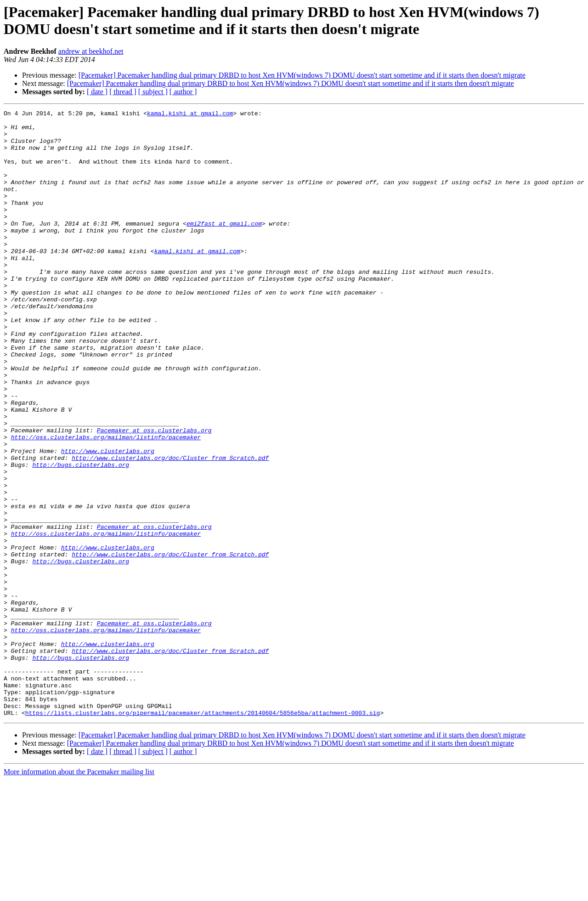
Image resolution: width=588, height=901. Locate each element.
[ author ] (183, 92)
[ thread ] (123, 92)
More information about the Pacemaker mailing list (79, 893)
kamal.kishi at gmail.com (190, 114)
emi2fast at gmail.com (224, 247)
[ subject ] (153, 92)
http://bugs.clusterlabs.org (81, 536)
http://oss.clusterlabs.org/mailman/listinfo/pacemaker (106, 503)
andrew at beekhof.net (91, 51)
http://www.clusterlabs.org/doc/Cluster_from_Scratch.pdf (170, 528)
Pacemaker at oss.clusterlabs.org (154, 495)
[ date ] (97, 92)
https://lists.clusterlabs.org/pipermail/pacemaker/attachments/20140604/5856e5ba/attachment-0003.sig (203, 834)
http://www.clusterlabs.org (108, 520)
